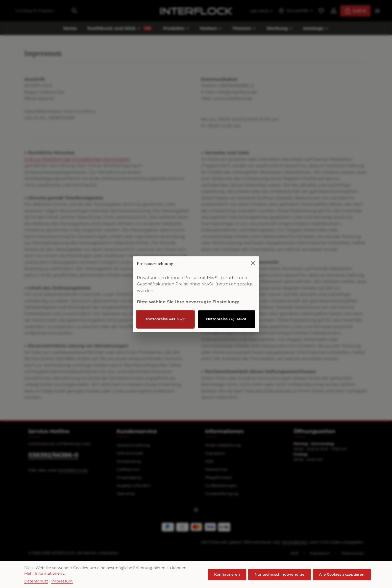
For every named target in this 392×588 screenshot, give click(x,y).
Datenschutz (36, 581)
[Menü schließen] (253, 254)
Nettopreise (227, 310)
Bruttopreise (165, 310)
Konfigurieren (227, 574)
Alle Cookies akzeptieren (342, 574)
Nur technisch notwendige (279, 574)
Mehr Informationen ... (45, 573)
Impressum (62, 581)
